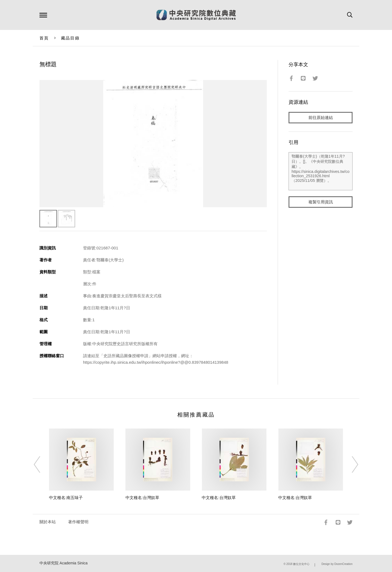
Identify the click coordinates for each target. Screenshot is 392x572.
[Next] (350, 464)
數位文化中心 (301, 564)
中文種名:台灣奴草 (142, 498)
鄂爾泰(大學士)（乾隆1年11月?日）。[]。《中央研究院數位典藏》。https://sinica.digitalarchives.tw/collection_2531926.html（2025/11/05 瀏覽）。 (321, 171)
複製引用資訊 (321, 202)
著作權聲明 (78, 522)
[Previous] (42, 464)
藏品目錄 (70, 38)
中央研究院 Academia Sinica (64, 563)
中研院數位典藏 (196, 15)
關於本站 (48, 522)
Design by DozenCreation (337, 564)
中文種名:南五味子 (66, 498)
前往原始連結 (321, 117)
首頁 (44, 38)
